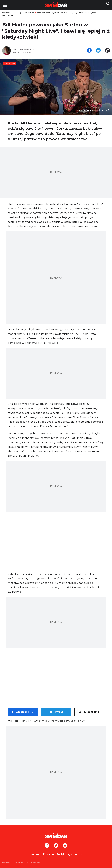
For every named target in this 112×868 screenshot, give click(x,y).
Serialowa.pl (7, 13)
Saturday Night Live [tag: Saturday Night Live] (76, 721)
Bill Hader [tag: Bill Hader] (20, 721)
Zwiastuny (29, 13)
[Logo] (56, 836)
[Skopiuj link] (107, 51)
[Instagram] (65, 846)
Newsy (19, 13)
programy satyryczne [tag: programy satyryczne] (53, 721)
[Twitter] (56, 846)
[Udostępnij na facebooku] (89, 51)
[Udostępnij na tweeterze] (98, 51)
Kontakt (35, 854)
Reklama (48, 854)
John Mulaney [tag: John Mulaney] (34, 721)
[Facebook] (47, 846)
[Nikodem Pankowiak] (33, 50)
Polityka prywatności (69, 854)
